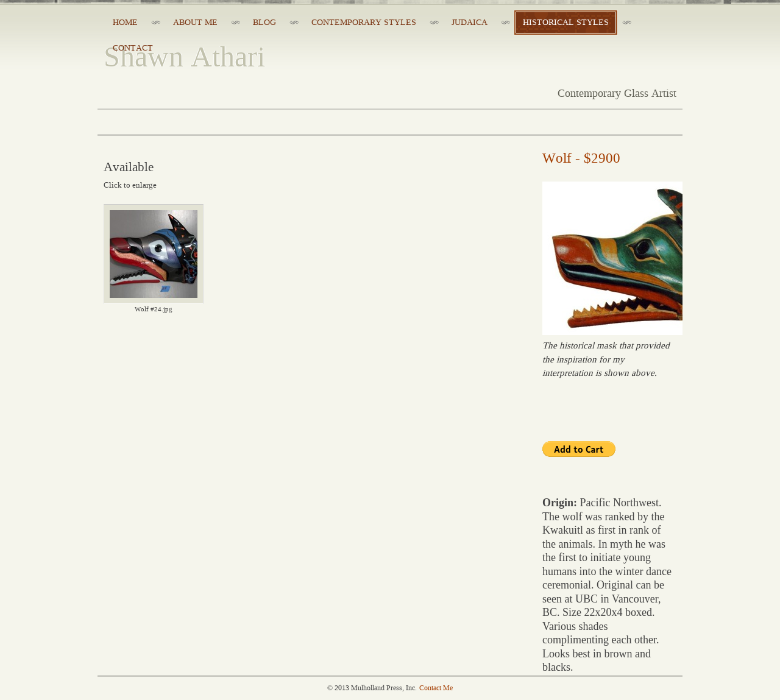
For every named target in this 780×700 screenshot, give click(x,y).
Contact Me (436, 688)
